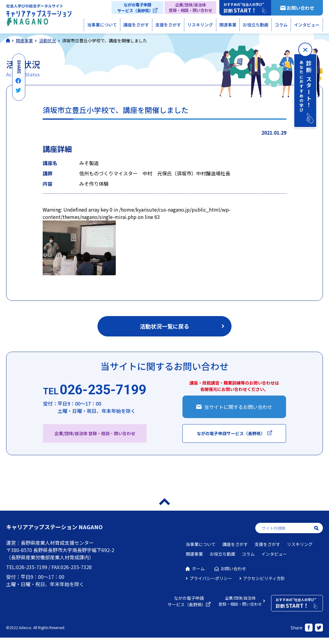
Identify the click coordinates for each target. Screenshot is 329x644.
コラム (281, 25)
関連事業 (228, 25)
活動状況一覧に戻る (164, 326)
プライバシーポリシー (211, 578)
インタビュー (307, 25)
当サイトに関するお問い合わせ (238, 407)
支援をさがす (168, 25)
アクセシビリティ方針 (264, 578)
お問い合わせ (300, 8)
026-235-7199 (95, 390)
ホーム (198, 568)
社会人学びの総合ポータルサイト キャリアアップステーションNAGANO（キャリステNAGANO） (39, 16)
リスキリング (200, 25)
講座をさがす (136, 25)
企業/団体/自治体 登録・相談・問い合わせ (95, 433)
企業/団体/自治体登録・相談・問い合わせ (191, 7)
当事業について (102, 25)
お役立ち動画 (256, 25)
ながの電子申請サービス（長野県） (135, 8)
